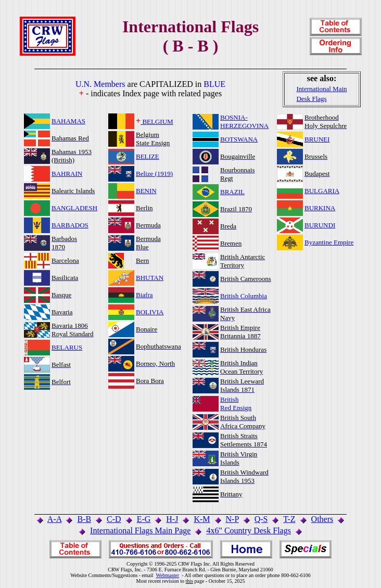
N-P (232, 519)
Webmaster (167, 575)
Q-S (261, 519)
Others (322, 519)
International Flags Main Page (140, 531)
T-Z (289, 519)
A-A (55, 519)
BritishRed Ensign (236, 404)
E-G (144, 519)
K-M (202, 519)
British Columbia (244, 296)
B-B (84, 519)
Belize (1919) (154, 174)
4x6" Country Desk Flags (249, 531)
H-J (172, 519)
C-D (114, 519)
